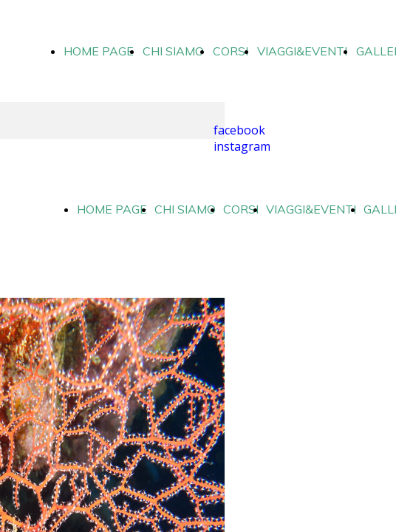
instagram (242, 146)
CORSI (231, 51)
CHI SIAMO (173, 51)
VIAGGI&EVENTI (302, 51)
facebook (239, 130)
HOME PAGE (99, 51)
